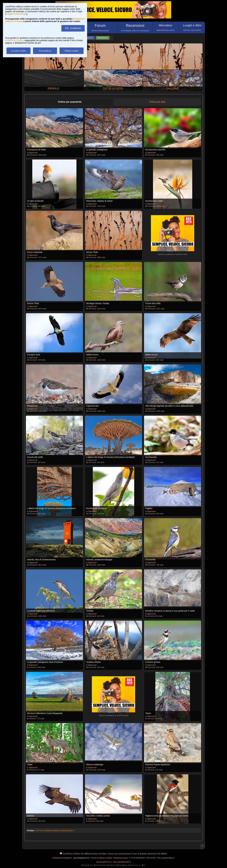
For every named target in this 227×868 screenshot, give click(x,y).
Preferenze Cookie (14, 40)
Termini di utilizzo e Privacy (101, 858)
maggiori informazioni (16, 14)
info (185, 254)
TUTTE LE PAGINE (43, 831)
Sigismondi (33, 153)
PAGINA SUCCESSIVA (64, 831)
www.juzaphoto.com (104, 862)
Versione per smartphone (62, 858)
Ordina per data (157, 102)
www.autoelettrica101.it (122, 862)
